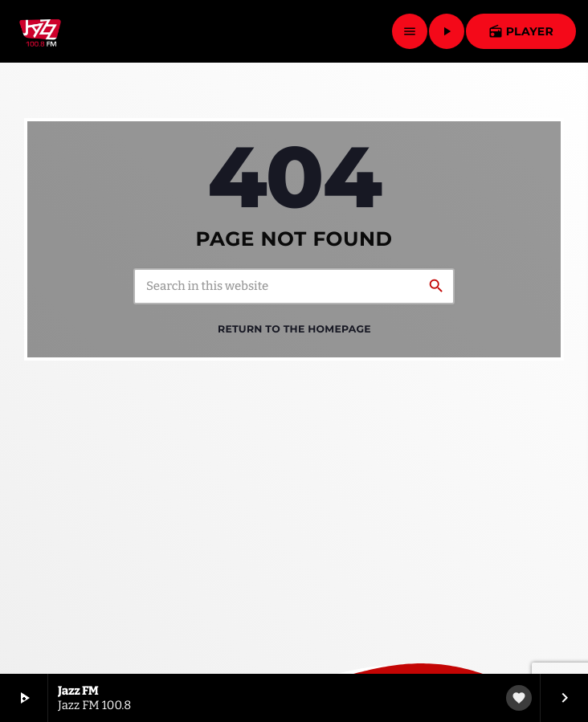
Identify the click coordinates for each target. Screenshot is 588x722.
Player (521, 31)
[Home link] (40, 31)
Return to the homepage (294, 330)
